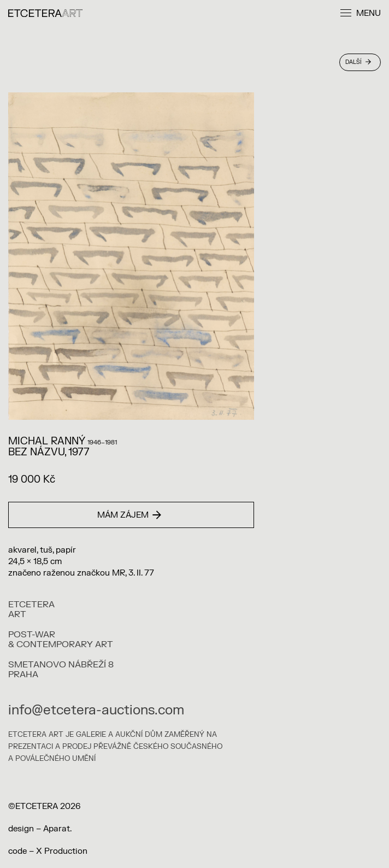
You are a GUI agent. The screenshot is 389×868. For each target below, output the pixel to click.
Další (358, 62)
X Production (62, 851)
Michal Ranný (46, 441)
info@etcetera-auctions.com (96, 710)
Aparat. (57, 829)
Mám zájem (129, 515)
